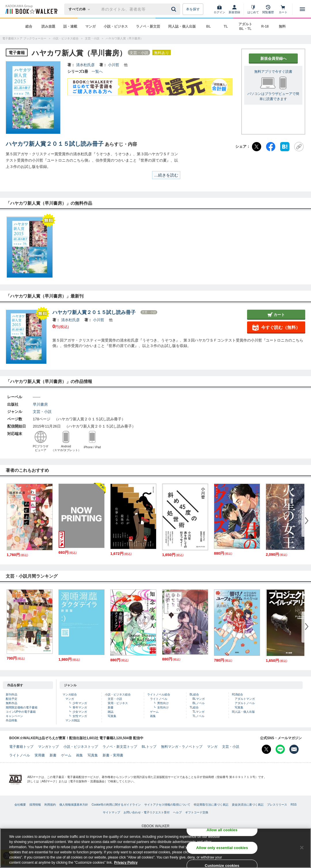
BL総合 (194, 694)
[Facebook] (271, 147)
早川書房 (40, 404)
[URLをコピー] (299, 147)
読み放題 (48, 26)
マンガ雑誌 (73, 720)
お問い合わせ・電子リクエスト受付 (147, 812)
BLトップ (149, 747)
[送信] (175, 9)
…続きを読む (166, 175)
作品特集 (12, 720)
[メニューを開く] (302, 9)
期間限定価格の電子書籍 (22, 707)
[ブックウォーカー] (31, 9)
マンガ (90, 26)
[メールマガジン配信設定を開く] (294, 749)
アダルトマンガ (245, 699)
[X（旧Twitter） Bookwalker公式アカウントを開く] (266, 749)
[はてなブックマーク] (285, 147)
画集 (153, 716)
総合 (29, 26)
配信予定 (12, 699)
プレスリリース (277, 805)
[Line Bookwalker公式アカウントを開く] (280, 749)
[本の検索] (81, 9)
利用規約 (50, 805)
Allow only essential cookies (222, 849)
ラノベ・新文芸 (148, 26)
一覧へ (97, 71)
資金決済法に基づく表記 (248, 805)
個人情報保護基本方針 (74, 805)
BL (208, 26)
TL (226, 26)
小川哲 (114, 65)
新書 (111, 707)
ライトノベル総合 (159, 694)
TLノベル (198, 716)
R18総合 (237, 694)
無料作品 (12, 703)
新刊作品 (12, 694)
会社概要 (20, 805)
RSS (294, 805)
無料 (282, 26)
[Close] (302, 849)
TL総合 (194, 707)
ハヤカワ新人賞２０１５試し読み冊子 (55, 144)
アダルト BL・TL (245, 26)
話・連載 (70, 26)
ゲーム (154, 712)
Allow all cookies (222, 831)
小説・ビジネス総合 (118, 694)
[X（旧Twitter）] (257, 147)
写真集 (112, 716)
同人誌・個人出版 (182, 26)
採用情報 (35, 805)
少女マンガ (80, 712)
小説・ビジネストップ (81, 747)
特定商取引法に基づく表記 (211, 805)
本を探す (193, 9)
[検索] (175, 9)
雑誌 (111, 712)
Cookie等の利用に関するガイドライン (116, 805)
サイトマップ (111, 812)
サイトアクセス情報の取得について (167, 805)
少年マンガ (80, 703)
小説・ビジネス (116, 26)
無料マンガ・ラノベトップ (182, 747)
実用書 (40, 755)
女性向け (163, 707)
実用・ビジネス (118, 703)
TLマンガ (198, 712)
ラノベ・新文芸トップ (120, 747)
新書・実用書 (113, 755)
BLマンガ (198, 699)
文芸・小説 (42, 412)
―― (37, 397)
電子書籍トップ (21, 747)
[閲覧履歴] (268, 9)
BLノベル (198, 703)
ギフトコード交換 (197, 812)
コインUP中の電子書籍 (21, 712)
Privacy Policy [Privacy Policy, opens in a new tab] (126, 864)
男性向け (163, 703)
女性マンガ (80, 716)
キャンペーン (14, 716)
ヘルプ (177, 812)
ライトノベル (159, 699)
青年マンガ (80, 707)
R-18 (265, 26)
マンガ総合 (70, 694)
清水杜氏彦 (85, 65)
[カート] (283, 9)
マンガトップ (48, 747)
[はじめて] (253, 9)
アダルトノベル (245, 703)
